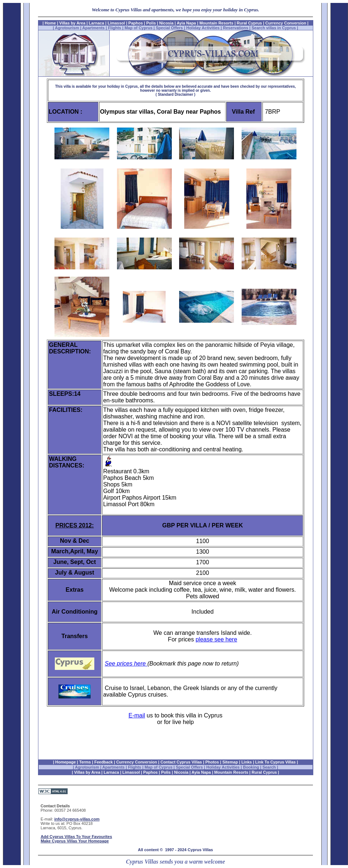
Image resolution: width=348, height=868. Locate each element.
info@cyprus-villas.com (77, 819)
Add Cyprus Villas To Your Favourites (76, 837)
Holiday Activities (203, 28)
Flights (114, 28)
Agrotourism (67, 28)
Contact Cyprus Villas (181, 762)
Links (247, 762)
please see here (216, 639)
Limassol (116, 23)
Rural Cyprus (249, 23)
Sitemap (230, 762)
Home (50, 23)
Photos (212, 762)
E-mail (137, 715)
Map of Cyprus (139, 28)
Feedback (104, 762)
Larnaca (97, 23)
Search (270, 767)
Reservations (236, 28)
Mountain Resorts (216, 23)
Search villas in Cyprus (274, 28)
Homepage (65, 762)
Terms (85, 762)
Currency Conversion (285, 23)
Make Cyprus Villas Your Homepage (75, 841)
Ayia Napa (186, 23)
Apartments (93, 28)
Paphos (136, 23)
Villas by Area (72, 23)
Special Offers (169, 28)
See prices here (126, 664)
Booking (251, 767)
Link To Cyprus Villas (275, 762)
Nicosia (167, 23)
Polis (151, 23)
